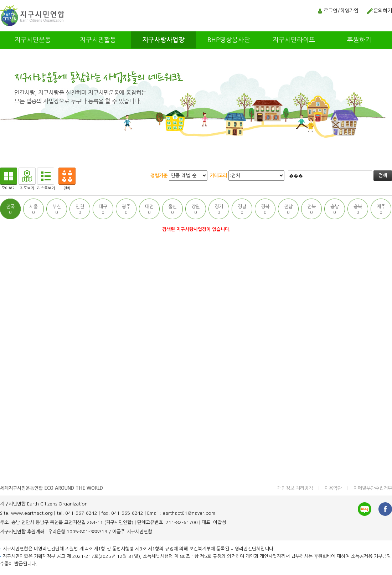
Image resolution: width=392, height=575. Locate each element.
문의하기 (383, 11)
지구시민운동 (33, 40)
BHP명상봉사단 (229, 40)
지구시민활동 (98, 40)
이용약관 (333, 488)
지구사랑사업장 (163, 40)
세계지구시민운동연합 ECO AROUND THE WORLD (51, 488)
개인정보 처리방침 (295, 488)
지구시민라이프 (294, 40)
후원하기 (359, 40)
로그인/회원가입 (341, 11)
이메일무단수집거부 (373, 488)
